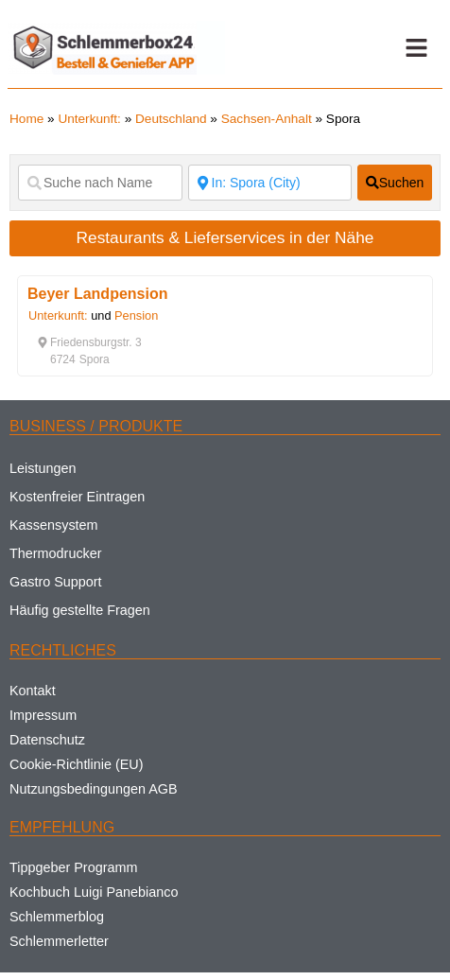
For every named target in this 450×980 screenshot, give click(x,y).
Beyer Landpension (97, 294)
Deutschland (171, 119)
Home (26, 119)
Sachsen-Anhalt (267, 119)
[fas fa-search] (395, 183)
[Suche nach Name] (100, 183)
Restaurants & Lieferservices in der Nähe (225, 237)
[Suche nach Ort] (270, 183)
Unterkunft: (89, 119)
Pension (136, 315)
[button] (416, 48)
